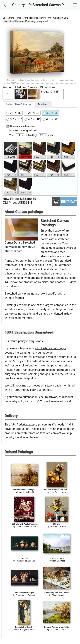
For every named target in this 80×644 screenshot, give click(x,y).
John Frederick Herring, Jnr (37, 18)
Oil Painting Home (12, 18)
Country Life (61, 18)
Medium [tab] (43, 104)
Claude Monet (58, 595)
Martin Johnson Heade (26, 527)
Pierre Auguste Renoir (26, 630)
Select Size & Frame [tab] (18, 104)
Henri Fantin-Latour (58, 492)
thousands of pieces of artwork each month (42, 386)
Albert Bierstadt (58, 561)
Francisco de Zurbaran (26, 561)
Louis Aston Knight (26, 492)
